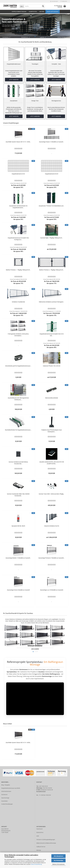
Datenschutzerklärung (36, 864)
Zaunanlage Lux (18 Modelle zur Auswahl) (52, 590)
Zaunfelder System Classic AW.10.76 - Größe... (18, 142)
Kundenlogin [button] (54, 1)
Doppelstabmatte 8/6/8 (52, 174)
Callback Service (41, 847)
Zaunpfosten (33, 12)
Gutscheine (4, 801)
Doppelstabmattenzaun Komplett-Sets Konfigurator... (18, 239)
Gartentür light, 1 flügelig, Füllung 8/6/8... (52, 238)
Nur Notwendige (59, 860)
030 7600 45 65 (43, 786)
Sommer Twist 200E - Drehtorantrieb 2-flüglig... (52, 494)
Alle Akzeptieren (59, 856)
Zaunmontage (5, 798)
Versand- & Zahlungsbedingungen (46, 840)
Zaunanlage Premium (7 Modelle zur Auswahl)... (52, 558)
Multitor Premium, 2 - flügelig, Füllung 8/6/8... (52, 270)
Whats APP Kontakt (53, 12)
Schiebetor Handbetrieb (18, 302)
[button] (10, 639)
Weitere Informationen (58, 864)
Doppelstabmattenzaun (19, 12)
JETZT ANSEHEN (14, 80)
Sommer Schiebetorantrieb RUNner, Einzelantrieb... (18, 463)
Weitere (42, 12)
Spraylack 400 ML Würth (18, 526)
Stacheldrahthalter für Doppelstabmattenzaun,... (18, 430)
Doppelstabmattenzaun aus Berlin (11, 788)
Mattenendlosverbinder (52, 398)
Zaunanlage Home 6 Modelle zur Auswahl (18, 590)
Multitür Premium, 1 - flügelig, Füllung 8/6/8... (18, 270)
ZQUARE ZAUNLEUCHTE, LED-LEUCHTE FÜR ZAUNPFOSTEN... (52, 463)
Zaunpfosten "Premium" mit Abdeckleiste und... (52, 206)
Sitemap (39, 850)
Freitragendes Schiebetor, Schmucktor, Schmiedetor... (18, 335)
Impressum (39, 829)
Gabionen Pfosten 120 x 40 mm (52, 366)
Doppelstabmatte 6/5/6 (18, 174)
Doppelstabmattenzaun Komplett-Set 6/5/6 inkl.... (52, 335)
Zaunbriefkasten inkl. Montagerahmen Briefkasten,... (18, 399)
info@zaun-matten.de (47, 790)
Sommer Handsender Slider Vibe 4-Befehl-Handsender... (18, 495)
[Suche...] (22, 6)
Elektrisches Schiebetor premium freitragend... (52, 302)
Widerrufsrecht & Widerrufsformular (46, 843)
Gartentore (4, 795)
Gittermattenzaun (6, 791)
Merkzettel (64, 1)
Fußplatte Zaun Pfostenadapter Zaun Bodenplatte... (52, 431)
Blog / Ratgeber (6, 785)
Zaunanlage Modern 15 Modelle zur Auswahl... (18, 558)
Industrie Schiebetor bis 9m (52, 526)
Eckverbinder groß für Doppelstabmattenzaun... (18, 366)
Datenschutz (40, 832)
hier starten (49, 788)
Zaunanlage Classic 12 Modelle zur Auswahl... (52, 142)
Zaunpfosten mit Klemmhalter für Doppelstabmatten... (18, 207)
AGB (38, 836)
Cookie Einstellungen (7, 804)
